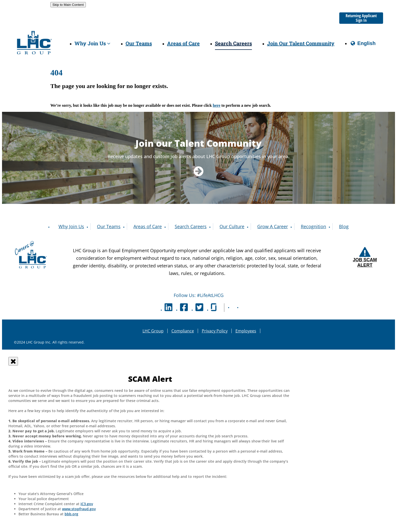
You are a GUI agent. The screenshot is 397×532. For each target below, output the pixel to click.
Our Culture (232, 226)
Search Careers (233, 43)
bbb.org (71, 514)
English (363, 45)
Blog (344, 226)
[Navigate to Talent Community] (199, 171)
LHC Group (153, 331)
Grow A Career (273, 226)
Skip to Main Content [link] (68, 5)
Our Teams (139, 43)
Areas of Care (183, 43)
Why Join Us (92, 43)
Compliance (183, 331)
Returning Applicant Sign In (361, 18)
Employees (246, 331)
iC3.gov (87, 504)
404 (56, 73)
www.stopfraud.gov (79, 509)
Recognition (313, 226)
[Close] (13, 361)
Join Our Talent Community (301, 43)
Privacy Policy (215, 331)
